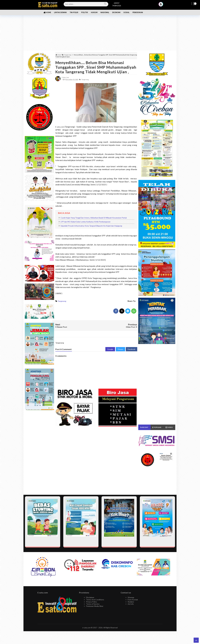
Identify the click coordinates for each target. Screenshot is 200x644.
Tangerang (62, 301)
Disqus (120, 349)
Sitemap (131, 597)
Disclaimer (90, 597)
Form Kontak (133, 600)
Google (110, 349)
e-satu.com (87, 628)
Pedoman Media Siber (95, 606)
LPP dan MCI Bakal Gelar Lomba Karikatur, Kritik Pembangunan (86, 222)
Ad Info (131, 604)
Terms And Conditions (95, 600)
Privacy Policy (92, 602)
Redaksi (131, 602)
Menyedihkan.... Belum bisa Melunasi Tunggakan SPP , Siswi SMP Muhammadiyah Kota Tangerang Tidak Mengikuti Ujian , (96, 67)
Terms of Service (93, 604)
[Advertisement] (100, 31)
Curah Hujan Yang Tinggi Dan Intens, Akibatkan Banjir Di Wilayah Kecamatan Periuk (94, 218)
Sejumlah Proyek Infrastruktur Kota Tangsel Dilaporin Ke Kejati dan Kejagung (91, 226)
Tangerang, (85, 79)
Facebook (132, 349)
